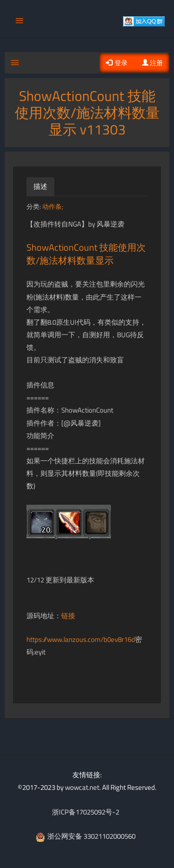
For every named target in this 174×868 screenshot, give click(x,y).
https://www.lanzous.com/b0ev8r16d (81, 639)
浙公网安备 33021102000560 (86, 836)
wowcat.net (82, 787)
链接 (68, 616)
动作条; (53, 206)
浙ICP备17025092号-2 (86, 812)
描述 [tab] (40, 186)
